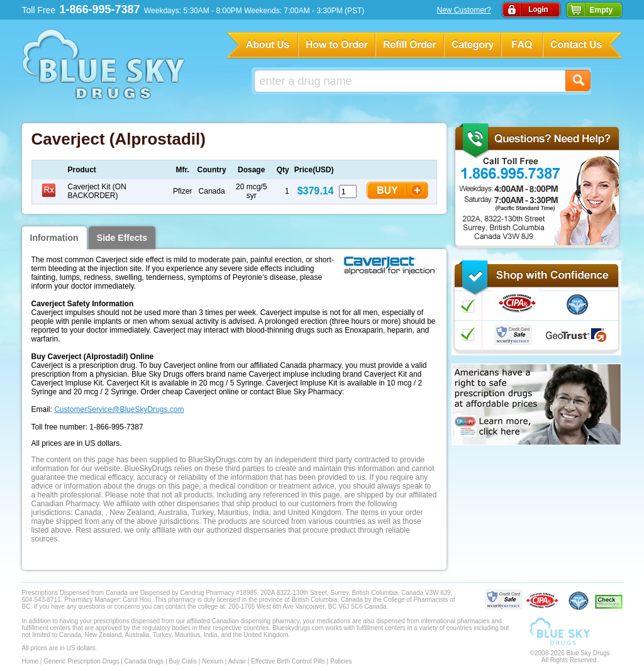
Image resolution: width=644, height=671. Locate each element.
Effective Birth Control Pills (288, 661)
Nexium (213, 661)
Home (31, 661)
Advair (237, 661)
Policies (341, 661)
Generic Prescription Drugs (81, 661)
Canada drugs (144, 661)
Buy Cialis (183, 661)
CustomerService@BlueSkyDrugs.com (119, 409)
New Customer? (464, 10)
